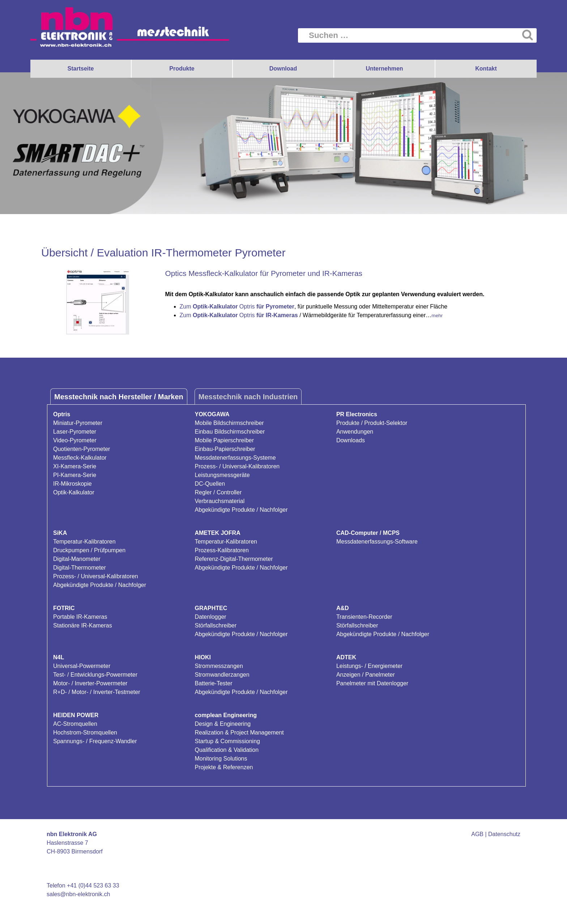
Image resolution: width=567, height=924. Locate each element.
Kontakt (486, 69)
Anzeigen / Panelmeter (366, 675)
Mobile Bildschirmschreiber (229, 423)
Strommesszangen (219, 666)
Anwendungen (355, 432)
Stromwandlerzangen (222, 675)
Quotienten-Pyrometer (82, 449)
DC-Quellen (210, 484)
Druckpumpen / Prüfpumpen (89, 550)
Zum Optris (237, 306)
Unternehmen (384, 69)
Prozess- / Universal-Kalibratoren (237, 466)
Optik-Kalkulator (74, 492)
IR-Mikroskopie (73, 484)
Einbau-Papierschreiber (225, 449)
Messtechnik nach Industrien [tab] (248, 397)
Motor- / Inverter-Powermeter (90, 683)
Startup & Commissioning (227, 741)
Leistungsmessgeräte (222, 475)
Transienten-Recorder (364, 617)
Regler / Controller (218, 492)
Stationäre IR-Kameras (83, 625)
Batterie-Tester (213, 683)
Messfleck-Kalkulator (80, 458)
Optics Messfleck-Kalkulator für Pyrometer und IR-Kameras (264, 273)
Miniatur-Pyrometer (78, 423)
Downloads (351, 440)
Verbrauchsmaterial (219, 501)
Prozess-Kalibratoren (221, 550)
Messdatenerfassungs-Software (377, 542)
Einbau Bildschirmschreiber (230, 432)
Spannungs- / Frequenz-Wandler (95, 741)
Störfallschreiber (216, 625)
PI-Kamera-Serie (75, 475)
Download (283, 69)
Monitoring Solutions (221, 759)
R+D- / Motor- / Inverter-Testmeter (97, 692)
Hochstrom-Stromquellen (85, 733)
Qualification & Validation (227, 750)
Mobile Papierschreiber (224, 440)
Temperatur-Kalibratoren (84, 542)
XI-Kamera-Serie (75, 466)
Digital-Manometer (77, 559)
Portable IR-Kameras (80, 617)
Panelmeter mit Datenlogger (372, 683)
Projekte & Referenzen (224, 767)
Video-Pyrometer (75, 440)
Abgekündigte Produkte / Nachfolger (241, 510)
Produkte (182, 69)
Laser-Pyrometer (75, 432)
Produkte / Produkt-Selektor (372, 423)
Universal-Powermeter (82, 666)
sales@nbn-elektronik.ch (78, 894)
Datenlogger (210, 617)
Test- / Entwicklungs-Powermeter (95, 675)
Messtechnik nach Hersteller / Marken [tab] (119, 397)
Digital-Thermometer (80, 568)
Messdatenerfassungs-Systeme (235, 458)
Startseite (81, 69)
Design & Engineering (223, 724)
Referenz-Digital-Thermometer (234, 559)
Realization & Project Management (239, 733)
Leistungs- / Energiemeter (369, 666)
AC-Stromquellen (75, 724)
